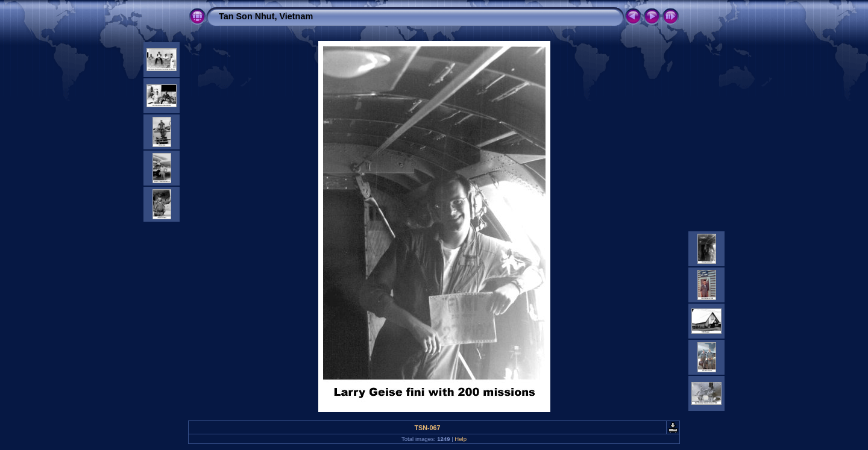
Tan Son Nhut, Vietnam (266, 16)
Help (461, 439)
